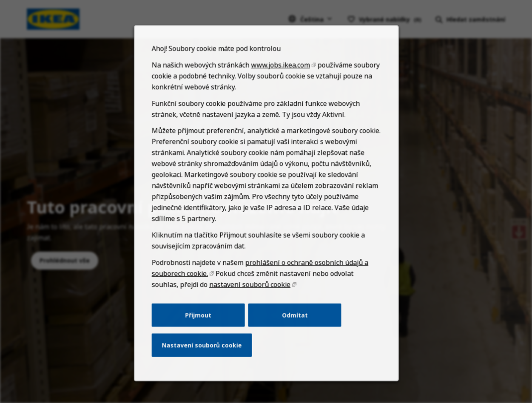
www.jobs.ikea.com (280, 84)
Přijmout (201, 324)
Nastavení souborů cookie (204, 353)
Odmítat (293, 324)
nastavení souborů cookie (250, 295)
